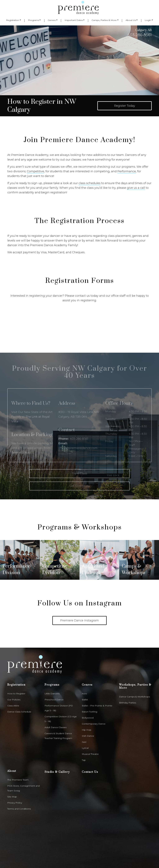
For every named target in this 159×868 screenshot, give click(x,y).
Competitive (35, 171)
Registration (13, 20)
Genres (52, 20)
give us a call (136, 188)
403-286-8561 (140, 35)
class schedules (90, 183)
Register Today (125, 106)
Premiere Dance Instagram (79, 585)
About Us (131, 20)
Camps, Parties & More (104, 20)
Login (148, 20)
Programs (34, 20)
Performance (127, 171)
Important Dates (74, 20)
